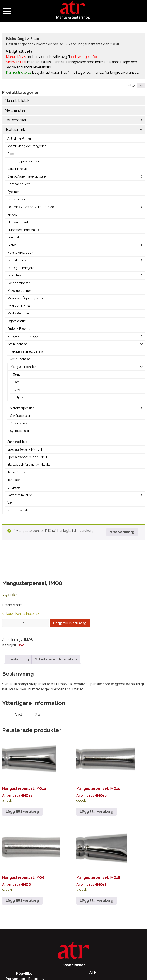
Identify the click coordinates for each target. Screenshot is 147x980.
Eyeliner (13, 192)
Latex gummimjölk (21, 268)
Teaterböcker (15, 120)
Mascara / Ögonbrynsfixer (26, 298)
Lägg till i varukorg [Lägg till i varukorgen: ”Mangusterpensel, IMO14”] (22, 811)
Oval (16, 374)
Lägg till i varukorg (70, 623)
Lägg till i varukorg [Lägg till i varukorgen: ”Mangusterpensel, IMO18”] (97, 901)
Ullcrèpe (14, 487)
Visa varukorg (122, 532)
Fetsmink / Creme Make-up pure (31, 207)
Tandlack (14, 480)
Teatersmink (15, 130)
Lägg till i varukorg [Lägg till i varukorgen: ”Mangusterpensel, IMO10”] (97, 811)
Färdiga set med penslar (27, 351)
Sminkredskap (17, 442)
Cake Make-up (18, 169)
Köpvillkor (25, 974)
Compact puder (19, 184)
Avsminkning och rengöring (27, 146)
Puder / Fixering (19, 329)
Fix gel (12, 215)
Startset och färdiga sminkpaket (29, 465)
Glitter (12, 245)
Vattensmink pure (20, 495)
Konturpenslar (20, 359)
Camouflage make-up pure (26, 176)
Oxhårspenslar (20, 416)
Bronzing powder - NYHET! (27, 161)
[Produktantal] (26, 623)
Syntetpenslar (20, 431)
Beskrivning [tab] (19, 659)
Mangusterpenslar (23, 367)
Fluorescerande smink (23, 230)
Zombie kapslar (19, 510)
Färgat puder (16, 199)
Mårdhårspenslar (22, 408)
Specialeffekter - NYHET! (25, 449)
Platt (16, 382)
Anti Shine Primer (19, 138)
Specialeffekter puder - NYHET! (29, 457)
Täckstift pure (17, 472)
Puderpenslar (19, 423)
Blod (11, 154)
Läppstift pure (17, 260)
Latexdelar (15, 275)
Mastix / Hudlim (19, 306)
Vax (10, 503)
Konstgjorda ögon (20, 253)
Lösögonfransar (19, 283)
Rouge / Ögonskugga (23, 336)
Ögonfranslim (17, 321)
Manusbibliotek (17, 101)
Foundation (15, 237)
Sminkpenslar (17, 344)
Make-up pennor (19, 291)
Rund (16, 390)
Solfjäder (19, 397)
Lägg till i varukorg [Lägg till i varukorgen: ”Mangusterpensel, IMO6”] (22, 901)
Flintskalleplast (18, 222)
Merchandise (15, 110)
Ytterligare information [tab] (56, 659)
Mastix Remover (19, 313)
